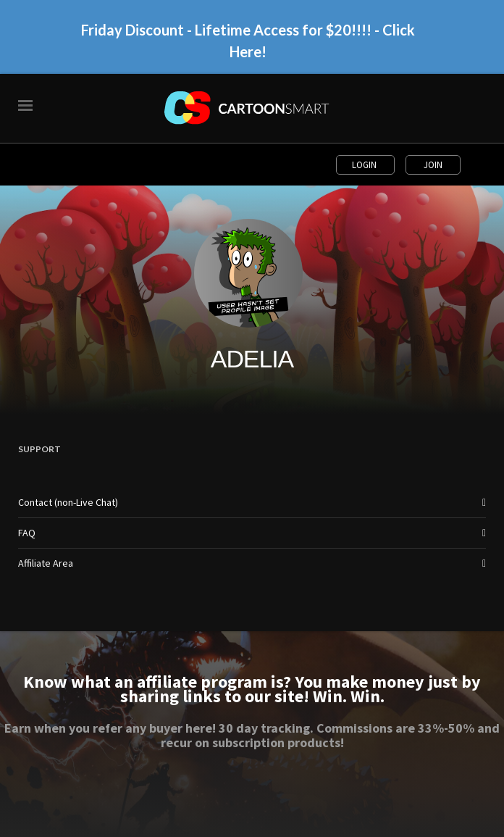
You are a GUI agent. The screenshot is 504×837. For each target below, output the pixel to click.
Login (365, 165)
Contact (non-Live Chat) (68, 502)
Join (433, 165)
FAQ (27, 533)
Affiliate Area (46, 563)
